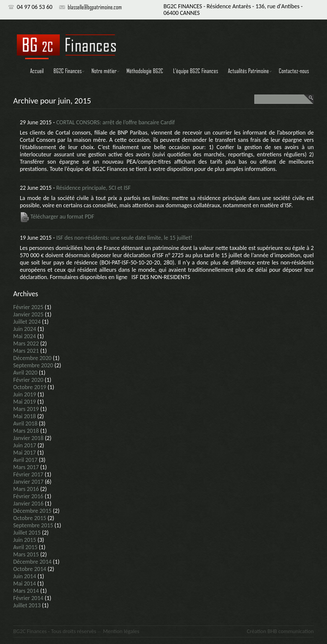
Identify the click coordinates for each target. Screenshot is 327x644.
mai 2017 (25, 453)
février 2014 (28, 598)
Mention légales (121, 631)
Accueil (37, 71)
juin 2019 (25, 394)
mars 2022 (26, 343)
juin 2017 (25, 445)
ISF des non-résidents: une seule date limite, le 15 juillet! (124, 238)
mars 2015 (26, 554)
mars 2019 (26, 409)
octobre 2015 (30, 518)
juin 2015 (25, 540)
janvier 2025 (28, 314)
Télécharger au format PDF (57, 217)
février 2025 (28, 307)
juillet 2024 (27, 322)
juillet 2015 (27, 533)
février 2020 (28, 380)
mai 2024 (25, 336)
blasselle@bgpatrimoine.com (95, 7)
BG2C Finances (68, 71)
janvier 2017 (28, 482)
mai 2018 (25, 416)
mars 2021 (26, 351)
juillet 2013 (27, 605)
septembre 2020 (33, 365)
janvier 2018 (28, 438)
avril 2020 (25, 373)
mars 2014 (26, 591)
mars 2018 (26, 431)
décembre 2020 (32, 358)
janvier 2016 (28, 503)
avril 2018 (25, 423)
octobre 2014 (30, 569)
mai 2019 (25, 402)
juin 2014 (25, 576)
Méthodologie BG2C (145, 71)
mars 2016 (26, 489)
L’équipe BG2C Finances (196, 71)
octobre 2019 (30, 387)
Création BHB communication (280, 631)
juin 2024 (25, 329)
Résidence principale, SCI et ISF (93, 188)
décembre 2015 (32, 511)
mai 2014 (25, 584)
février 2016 (28, 496)
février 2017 (28, 474)
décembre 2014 (32, 562)
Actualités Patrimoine (248, 71)
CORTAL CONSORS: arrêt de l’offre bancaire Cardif (115, 122)
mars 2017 (26, 467)
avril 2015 (25, 547)
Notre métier (104, 71)
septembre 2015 (33, 525)
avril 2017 (25, 460)
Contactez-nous (294, 71)
